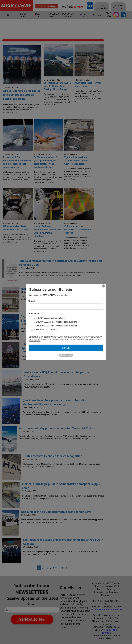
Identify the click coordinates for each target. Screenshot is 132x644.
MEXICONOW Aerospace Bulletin (49, 318)
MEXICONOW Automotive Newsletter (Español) (56, 326)
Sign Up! (66, 348)
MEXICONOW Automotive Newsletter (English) (55, 322)
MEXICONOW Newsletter (46, 329)
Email (32, 301)
